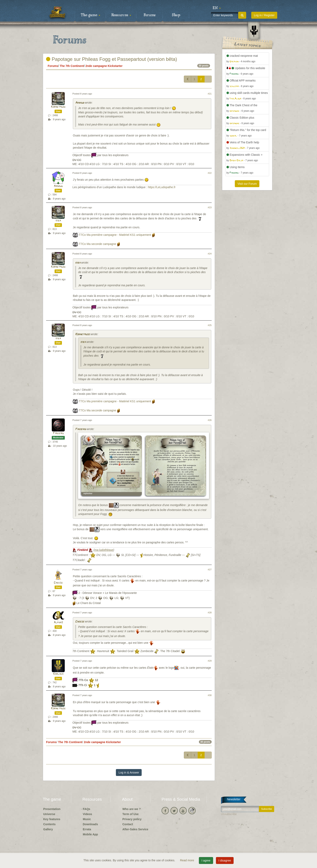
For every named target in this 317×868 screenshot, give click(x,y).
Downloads (90, 824)
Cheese (58, 583)
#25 (210, 325)
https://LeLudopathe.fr (162, 187)
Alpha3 (58, 623)
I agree (206, 860)
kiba (58, 221)
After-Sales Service (135, 829)
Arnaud (80, 103)
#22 (210, 173)
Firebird (58, 433)
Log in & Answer (129, 773)
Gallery (48, 829)
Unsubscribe (229, 814)
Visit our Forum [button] (247, 184)
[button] (217, 8)
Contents (49, 824)
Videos (87, 814)
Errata (87, 829)
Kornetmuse (58, 107)
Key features (52, 819)
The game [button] (91, 15)
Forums (150, 15)
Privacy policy (132, 819)
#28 (210, 613)
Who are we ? (132, 809)
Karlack (58, 674)
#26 (210, 420)
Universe (49, 814)
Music (87, 819)
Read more (187, 860)
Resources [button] (121, 15)
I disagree (225, 860)
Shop (176, 15)
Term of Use (130, 814)
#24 (210, 254)
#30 (210, 695)
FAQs (87, 809)
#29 (210, 661)
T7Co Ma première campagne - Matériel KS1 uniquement (115, 235)
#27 (210, 570)
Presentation (52, 809)
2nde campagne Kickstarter (104, 66)
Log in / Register (264, 15)
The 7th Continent (72, 66)
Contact (128, 824)
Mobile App (90, 834)
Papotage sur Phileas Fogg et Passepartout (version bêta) (112, 59)
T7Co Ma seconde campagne (98, 244)
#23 (210, 207)
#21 (210, 94)
